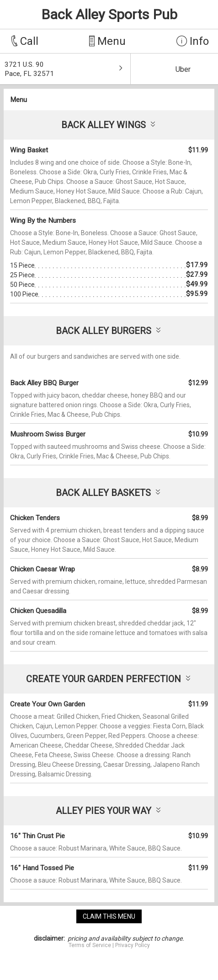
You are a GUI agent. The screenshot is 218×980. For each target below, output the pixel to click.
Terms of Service (90, 945)
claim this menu (109, 916)
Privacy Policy (133, 945)
